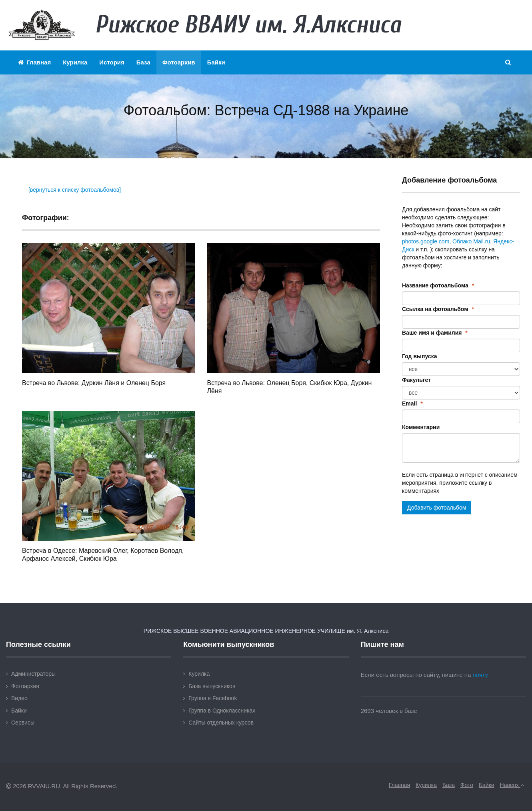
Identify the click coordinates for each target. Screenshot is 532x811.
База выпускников (212, 686)
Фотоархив (179, 62)
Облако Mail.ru (471, 241)
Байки (216, 62)
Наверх (512, 785)
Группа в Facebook (213, 698)
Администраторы (33, 674)
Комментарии (421, 427)
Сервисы (23, 723)
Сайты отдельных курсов (221, 723)
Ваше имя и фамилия (435, 333)
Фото (467, 785)
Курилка (75, 62)
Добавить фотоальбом (437, 508)
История (112, 62)
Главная (34, 62)
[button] (509, 62)
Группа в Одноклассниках (222, 711)
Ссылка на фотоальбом (438, 309)
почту (481, 675)
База (143, 62)
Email (412, 403)
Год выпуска (419, 356)
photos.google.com (426, 241)
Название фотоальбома (438, 285)
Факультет (416, 380)
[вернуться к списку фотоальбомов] (75, 190)
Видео (19, 698)
